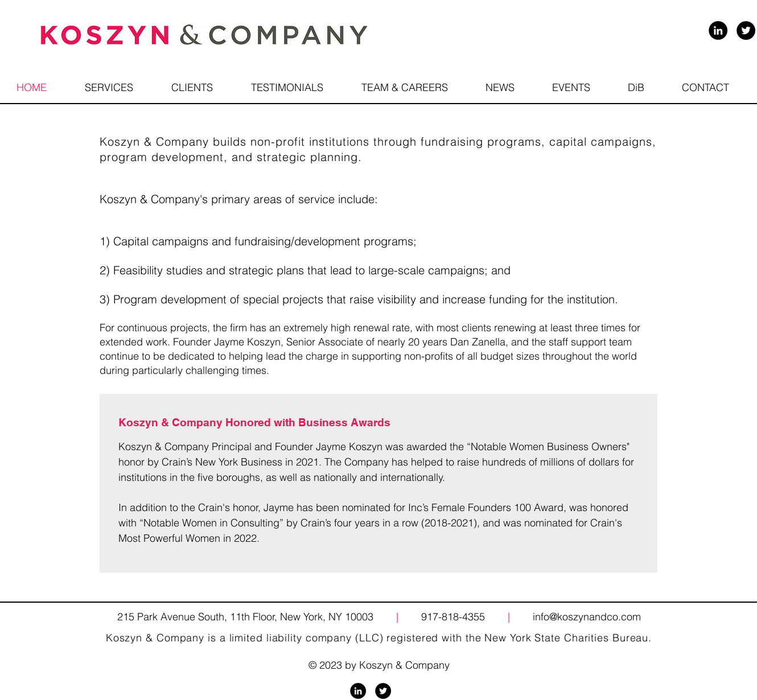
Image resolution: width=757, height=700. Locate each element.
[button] (404, 87)
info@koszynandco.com (587, 617)
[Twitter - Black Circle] (746, 30)
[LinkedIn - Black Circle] (718, 30)
